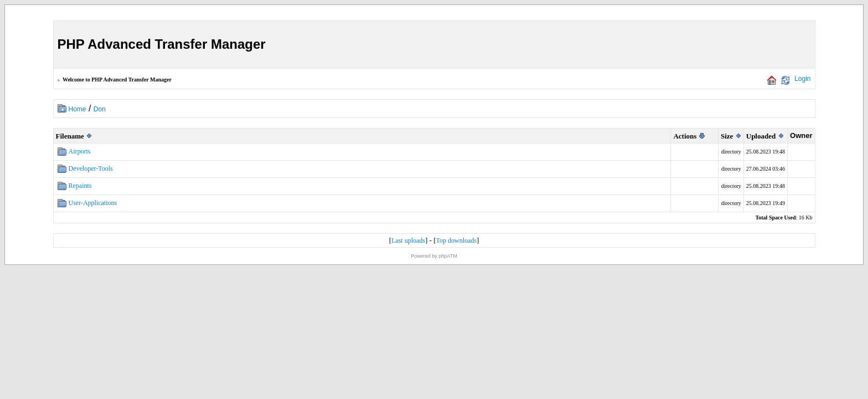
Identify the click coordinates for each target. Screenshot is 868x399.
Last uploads (408, 241)
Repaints (80, 186)
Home (77, 109)
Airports (80, 151)
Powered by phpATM (434, 256)
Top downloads (457, 241)
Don (100, 109)
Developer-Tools (91, 168)
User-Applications (93, 203)
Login (802, 79)
